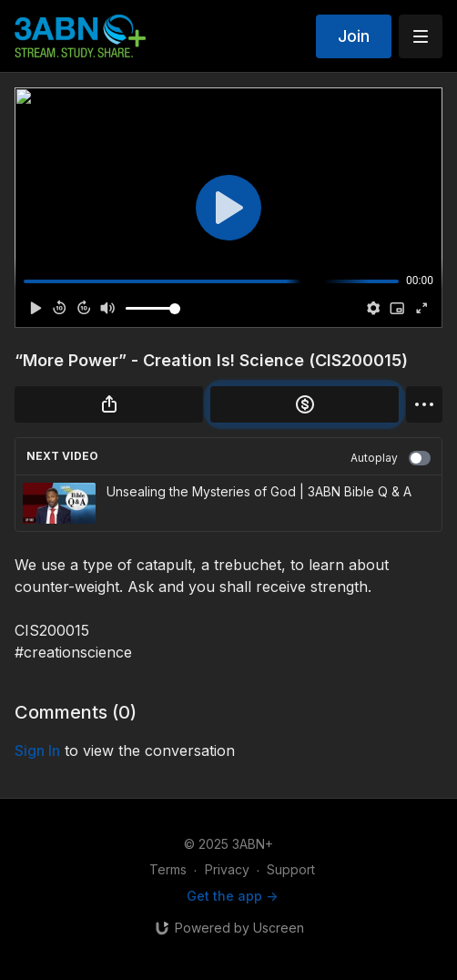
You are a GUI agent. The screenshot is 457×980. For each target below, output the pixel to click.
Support (291, 869)
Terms (168, 869)
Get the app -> (232, 896)
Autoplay (391, 458)
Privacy (227, 869)
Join (354, 36)
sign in (37, 750)
